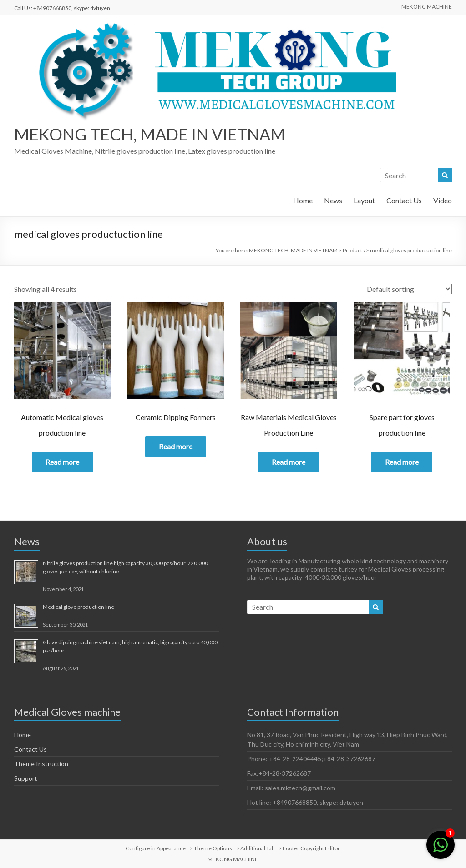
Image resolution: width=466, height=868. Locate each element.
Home (303, 200)
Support (26, 778)
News (333, 200)
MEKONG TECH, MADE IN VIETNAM (150, 134)
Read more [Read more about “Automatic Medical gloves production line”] (62, 462)
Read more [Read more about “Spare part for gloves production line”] (402, 462)
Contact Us (404, 200)
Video (443, 200)
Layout (364, 200)
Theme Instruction (41, 764)
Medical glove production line (79, 607)
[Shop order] (408, 289)
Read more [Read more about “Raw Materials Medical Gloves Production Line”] (289, 462)
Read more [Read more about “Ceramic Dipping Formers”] (176, 446)
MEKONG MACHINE (427, 7)
